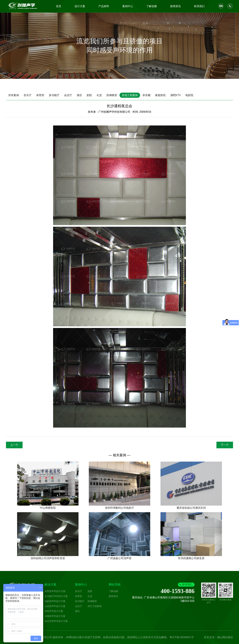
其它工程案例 (95, 606)
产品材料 (104, 6)
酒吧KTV (176, 95)
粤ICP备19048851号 (182, 637)
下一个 (225, 445)
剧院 (89, 95)
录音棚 (146, 95)
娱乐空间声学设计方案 (56, 621)
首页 (59, 6)
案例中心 (128, 6)
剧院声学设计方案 (54, 611)
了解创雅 (152, 6)
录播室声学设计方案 (55, 616)
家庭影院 (160, 95)
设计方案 (80, 6)
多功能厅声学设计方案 (56, 596)
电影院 (189, 95)
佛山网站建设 (225, 637)
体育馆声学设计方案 (55, 591)
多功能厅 (54, 95)
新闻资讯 (175, 6)
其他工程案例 (130, 95)
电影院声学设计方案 (55, 601)
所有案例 (14, 95)
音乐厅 (28, 95)
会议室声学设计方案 (55, 606)
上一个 (14, 445)
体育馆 (40, 95)
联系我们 (199, 6)
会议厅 (68, 95)
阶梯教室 (112, 95)
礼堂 (99, 95)
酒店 (79, 95)
